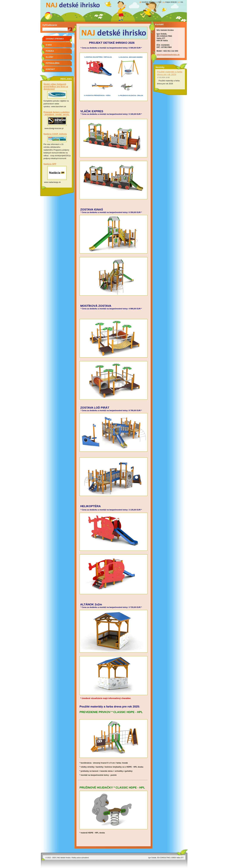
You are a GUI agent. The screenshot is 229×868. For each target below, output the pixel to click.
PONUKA (50, 51)
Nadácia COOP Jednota (55, 134)
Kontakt (50, 69)
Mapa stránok (171, 2)
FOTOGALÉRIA (53, 63)
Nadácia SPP (50, 164)
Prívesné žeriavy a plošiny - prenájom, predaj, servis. (56, 113)
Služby (49, 57)
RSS (182, 2)
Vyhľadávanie (50, 25)
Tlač (160, 2)
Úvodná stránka (55, 39)
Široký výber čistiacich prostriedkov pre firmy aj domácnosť (56, 87)
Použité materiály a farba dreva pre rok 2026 (170, 73)
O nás (49, 45)
